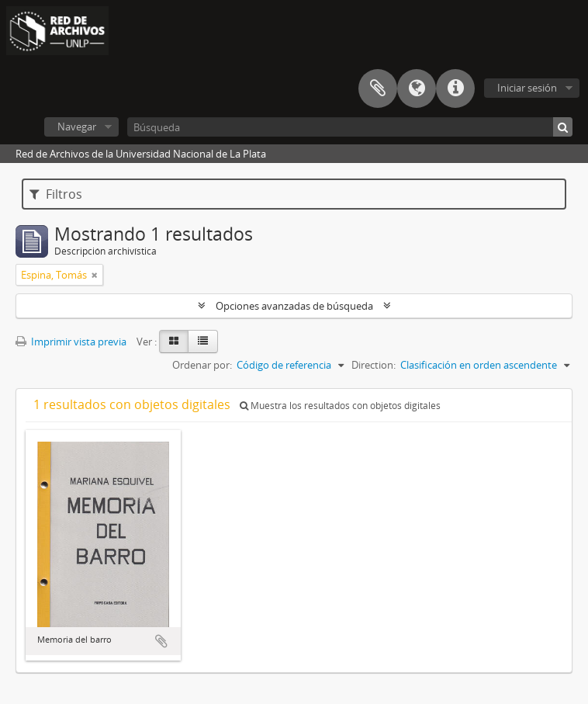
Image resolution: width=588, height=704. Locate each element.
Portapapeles (378, 88)
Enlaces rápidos (455, 88)
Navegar (77, 127)
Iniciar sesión (527, 88)
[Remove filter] (95, 275)
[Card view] (174, 342)
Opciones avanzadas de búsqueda (294, 306)
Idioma (417, 88)
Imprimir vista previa (71, 342)
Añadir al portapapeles (161, 641)
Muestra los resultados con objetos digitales (340, 406)
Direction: (374, 365)
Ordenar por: (202, 365)
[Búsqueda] (350, 127)
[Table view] (203, 342)
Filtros (56, 194)
